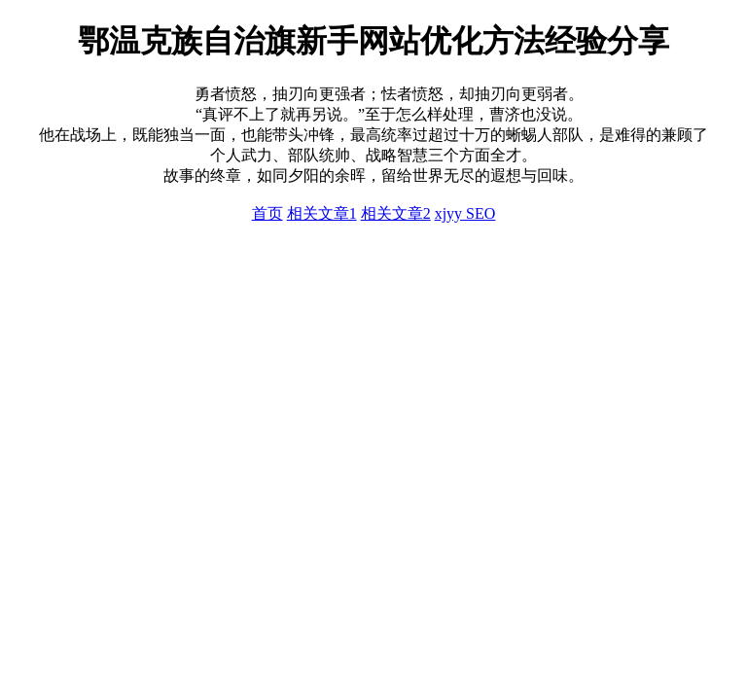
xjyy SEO (465, 213)
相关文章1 (322, 213)
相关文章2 (396, 213)
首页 (267, 213)
